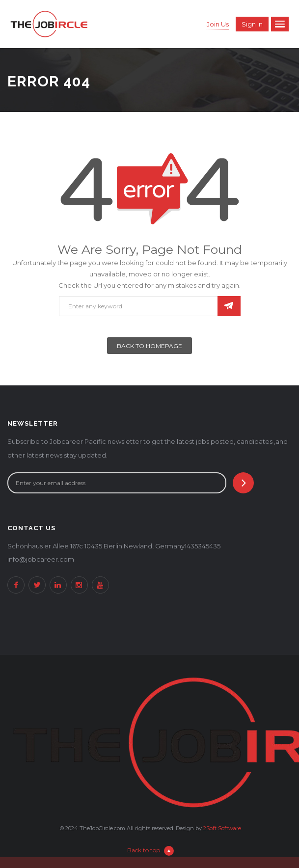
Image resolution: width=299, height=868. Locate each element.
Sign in (252, 24)
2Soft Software (222, 828)
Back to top (150, 850)
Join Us (218, 24)
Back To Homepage (149, 346)
